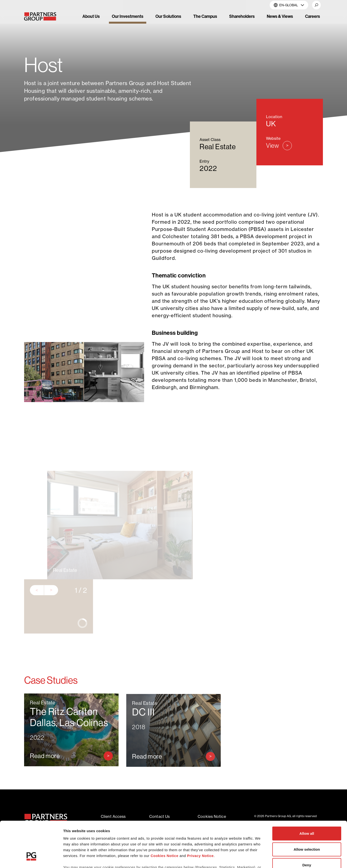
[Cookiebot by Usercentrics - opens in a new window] (31, 859)
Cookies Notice (164, 817)
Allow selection (307, 810)
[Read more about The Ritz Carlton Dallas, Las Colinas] (71, 767)
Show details (253, 858)
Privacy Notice (200, 817)
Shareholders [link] (242, 16)
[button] (316, 5)
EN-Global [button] (289, 5)
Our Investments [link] (128, 16)
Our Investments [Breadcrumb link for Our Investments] (59, 47)
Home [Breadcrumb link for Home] (30, 47)
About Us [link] (91, 16)
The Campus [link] (205, 16)
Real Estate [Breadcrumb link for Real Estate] (93, 47)
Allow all (307, 794)
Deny (307, 826)
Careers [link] (313, 16)
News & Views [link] (280, 16)
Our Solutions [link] (168, 16)
